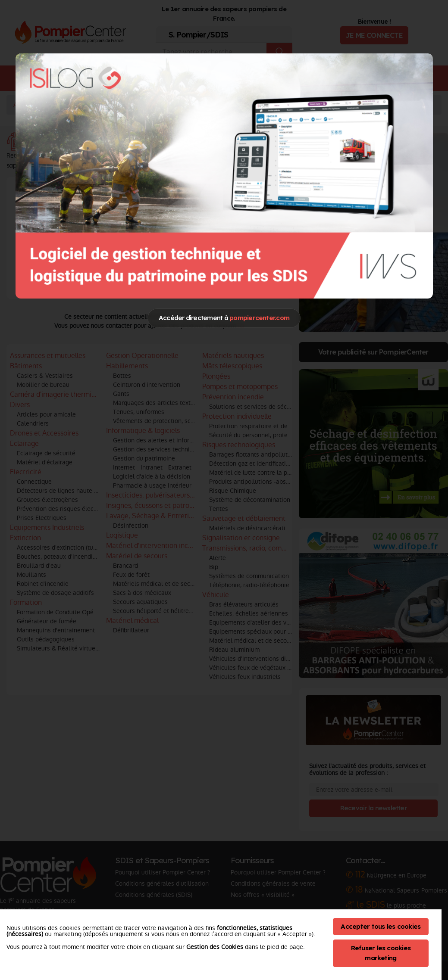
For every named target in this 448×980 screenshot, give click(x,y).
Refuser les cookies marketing (381, 953)
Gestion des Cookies (215, 947)
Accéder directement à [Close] (224, 318)
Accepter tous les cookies (381, 926)
